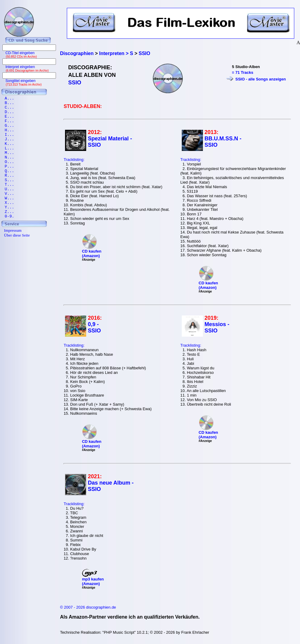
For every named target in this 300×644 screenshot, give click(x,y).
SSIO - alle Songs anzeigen (261, 79)
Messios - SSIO (217, 327)
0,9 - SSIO (94, 327)
